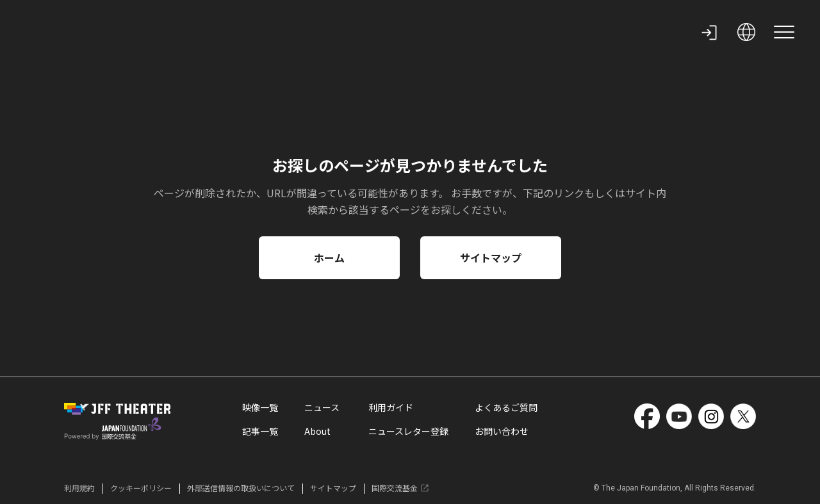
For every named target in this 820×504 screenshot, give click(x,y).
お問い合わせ (502, 432)
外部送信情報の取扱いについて (241, 488)
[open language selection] (746, 32)
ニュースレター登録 (408, 432)
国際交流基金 (401, 488)
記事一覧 (260, 432)
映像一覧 (260, 409)
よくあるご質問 (506, 409)
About (317, 432)
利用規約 (79, 488)
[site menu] (784, 32)
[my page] (709, 32)
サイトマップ (491, 257)
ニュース (322, 409)
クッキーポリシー (141, 488)
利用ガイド (391, 409)
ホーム (329, 257)
